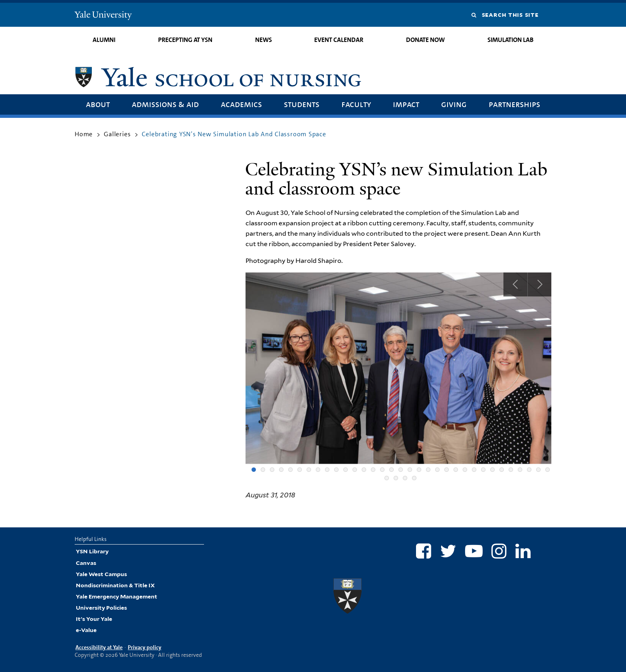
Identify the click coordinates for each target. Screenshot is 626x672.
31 (529, 470)
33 (548, 470)
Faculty (356, 104)
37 (414, 478)
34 (387, 478)
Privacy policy (145, 647)
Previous (515, 284)
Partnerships (514, 104)
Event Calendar (339, 40)
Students (302, 104)
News (263, 40)
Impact (406, 104)
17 (401, 470)
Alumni (104, 40)
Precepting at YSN (185, 40)
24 (465, 470)
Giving (454, 104)
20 (428, 470)
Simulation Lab (510, 40)
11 (346, 470)
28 (502, 470)
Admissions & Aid (165, 104)
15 (382, 470)
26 (483, 470)
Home (84, 134)
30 (520, 470)
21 (437, 470)
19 (419, 470)
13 (364, 470)
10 (336, 470)
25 (474, 470)
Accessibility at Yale (99, 647)
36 (405, 478)
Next (539, 284)
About (98, 104)
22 (447, 470)
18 (410, 470)
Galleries (117, 134)
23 (456, 470)
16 (391, 470)
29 (511, 470)
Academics (241, 104)
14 (373, 470)
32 (538, 470)
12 (355, 470)
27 (492, 470)
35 (396, 478)
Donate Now (425, 40)
